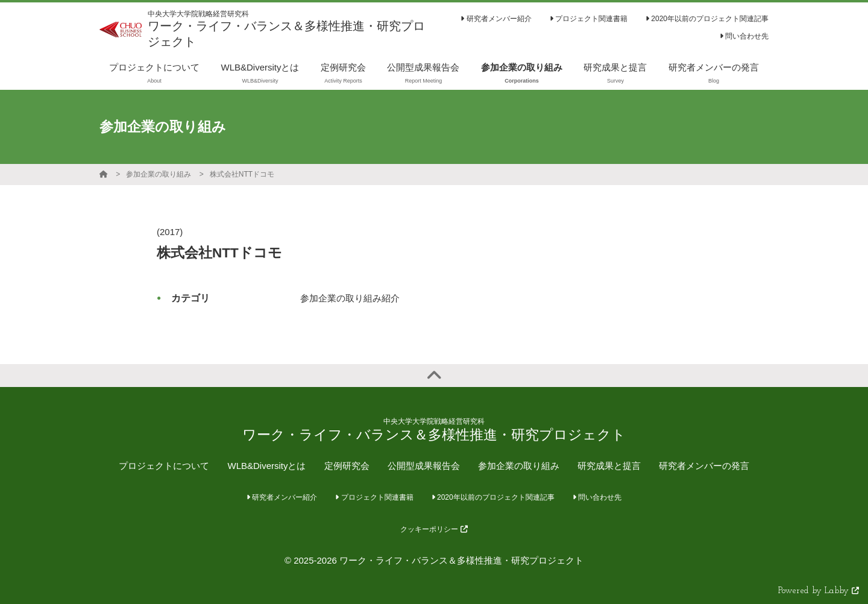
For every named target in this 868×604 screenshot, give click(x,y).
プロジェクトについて (164, 466)
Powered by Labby (819, 591)
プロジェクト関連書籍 (589, 19)
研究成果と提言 (609, 466)
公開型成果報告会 (424, 466)
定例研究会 (347, 466)
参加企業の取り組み (159, 174)
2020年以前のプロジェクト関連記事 (707, 19)
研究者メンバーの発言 (704, 466)
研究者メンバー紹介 (496, 19)
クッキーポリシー (434, 529)
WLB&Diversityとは (266, 466)
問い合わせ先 (744, 36)
